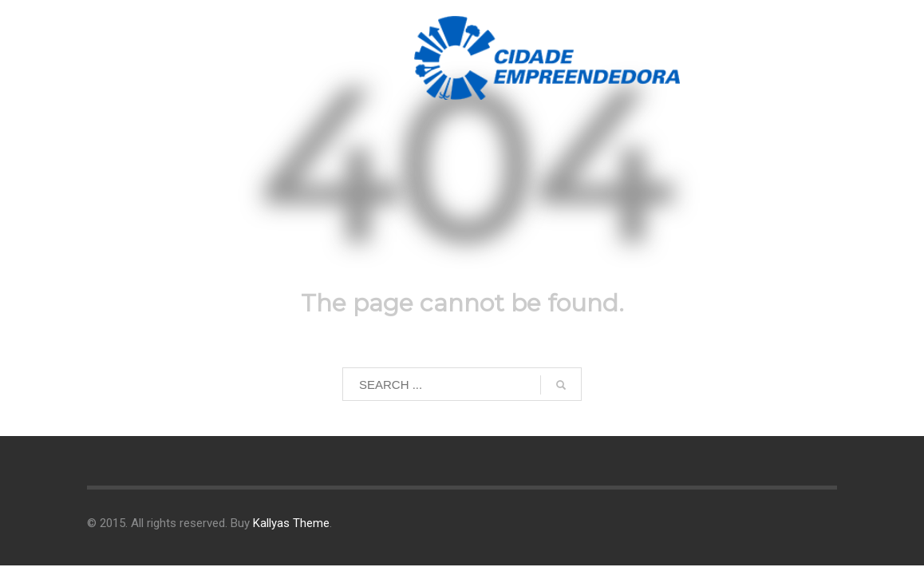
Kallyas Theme (291, 523)
